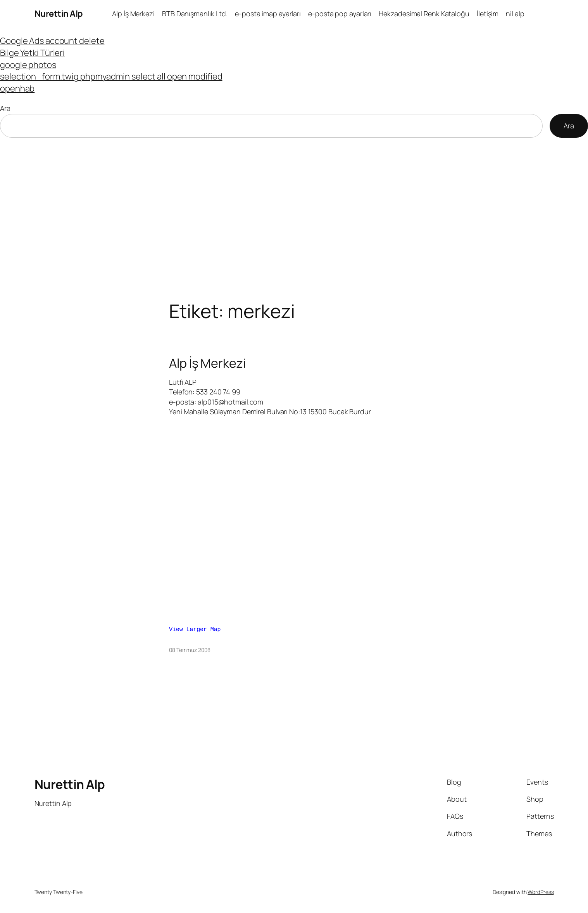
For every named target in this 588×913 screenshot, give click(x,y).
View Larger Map (195, 627)
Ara (5, 108)
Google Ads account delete (52, 41)
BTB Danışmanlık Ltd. (195, 14)
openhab (17, 88)
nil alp (515, 14)
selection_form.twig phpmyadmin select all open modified (111, 76)
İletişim (488, 14)
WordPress (541, 890)
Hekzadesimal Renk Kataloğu (424, 14)
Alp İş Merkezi (133, 14)
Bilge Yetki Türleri (32, 53)
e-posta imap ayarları (268, 14)
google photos (28, 65)
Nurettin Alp (59, 14)
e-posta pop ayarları (340, 14)
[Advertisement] (294, 219)
